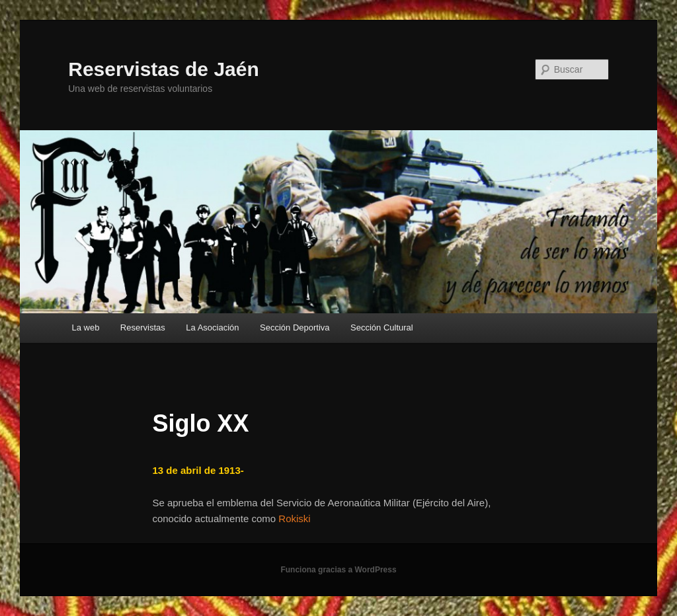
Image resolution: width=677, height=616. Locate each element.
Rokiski (294, 519)
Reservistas (143, 327)
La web (85, 327)
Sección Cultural (382, 327)
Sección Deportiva (295, 327)
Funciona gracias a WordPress (338, 570)
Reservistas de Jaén (164, 69)
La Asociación (212, 327)
